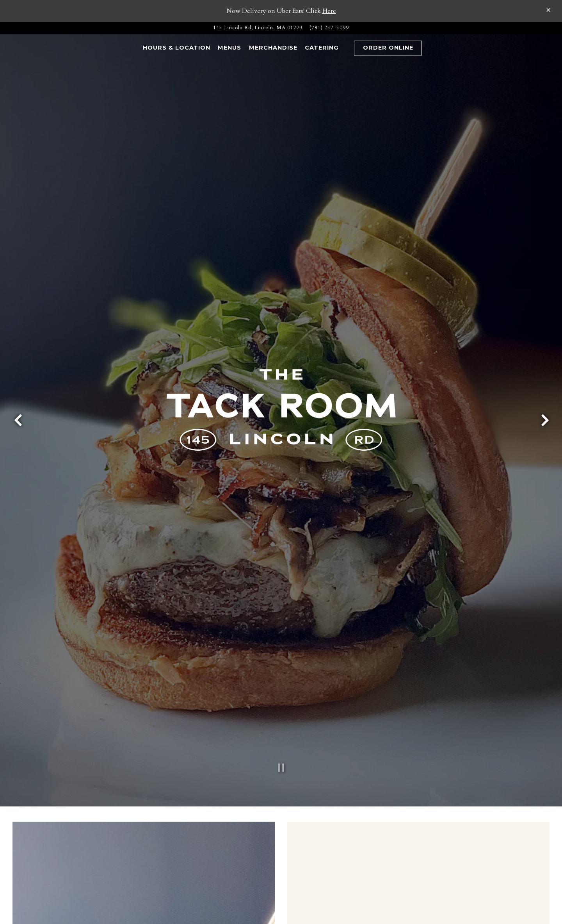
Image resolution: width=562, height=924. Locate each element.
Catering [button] (322, 48)
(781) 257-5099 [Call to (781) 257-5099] (329, 28)
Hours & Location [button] (177, 48)
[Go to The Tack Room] (258, 28)
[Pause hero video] (281, 664)
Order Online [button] (388, 48)
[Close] (548, 10)
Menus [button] (229, 48)
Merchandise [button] (273, 48)
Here (329, 11)
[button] (346, 48)
